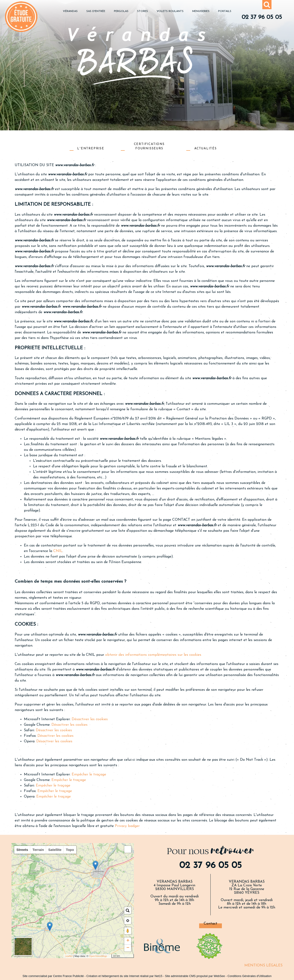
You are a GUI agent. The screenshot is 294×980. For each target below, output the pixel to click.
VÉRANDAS (70, 11)
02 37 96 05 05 (262, 17)
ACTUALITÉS (206, 148)
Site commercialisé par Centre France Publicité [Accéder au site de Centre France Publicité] (53, 976)
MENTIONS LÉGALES (263, 966)
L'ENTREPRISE (91, 148)
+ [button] (128, 941)
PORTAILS (225, 11)
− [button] (128, 948)
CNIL (58, 551)
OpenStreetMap (98, 956)
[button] (128, 849)
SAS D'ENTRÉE (96, 11)
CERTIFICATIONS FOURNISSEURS (149, 146)
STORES (143, 11)
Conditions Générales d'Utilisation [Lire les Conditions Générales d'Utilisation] (249, 976)
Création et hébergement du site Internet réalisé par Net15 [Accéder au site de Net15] (124, 976)
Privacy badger (127, 826)
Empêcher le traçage (89, 775)
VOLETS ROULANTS (170, 11)
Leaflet (69, 956)
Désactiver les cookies (90, 719)
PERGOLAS (121, 11)
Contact (211, 924)
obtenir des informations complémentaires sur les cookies (153, 655)
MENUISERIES (201, 11)
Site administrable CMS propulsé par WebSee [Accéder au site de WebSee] (195, 976)
